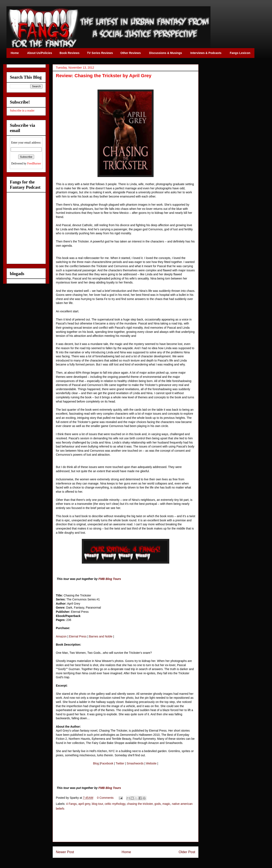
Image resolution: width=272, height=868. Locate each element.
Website (151, 763)
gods (158, 804)
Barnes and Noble (101, 636)
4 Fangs (71, 804)
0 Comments (105, 798)
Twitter (120, 763)
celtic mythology (115, 804)
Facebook (107, 763)
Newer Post (65, 852)
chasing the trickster (140, 804)
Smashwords (135, 763)
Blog (96, 763)
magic (166, 804)
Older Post (187, 852)
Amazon (61, 636)
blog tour (98, 804)
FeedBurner (34, 163)
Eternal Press (78, 636)
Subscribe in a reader (22, 111)
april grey (84, 804)
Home (126, 852)
